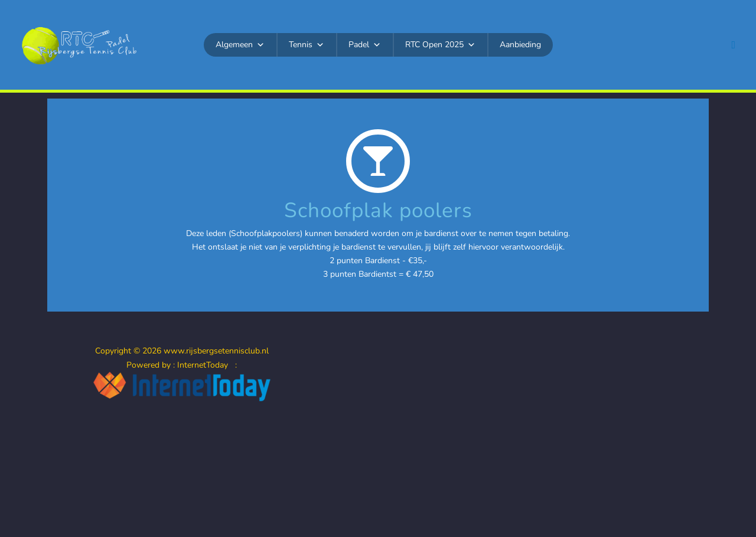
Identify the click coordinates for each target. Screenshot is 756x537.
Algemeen (240, 45)
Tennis (307, 45)
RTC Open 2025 (440, 45)
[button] (733, 45)
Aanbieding (520, 45)
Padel (365, 45)
